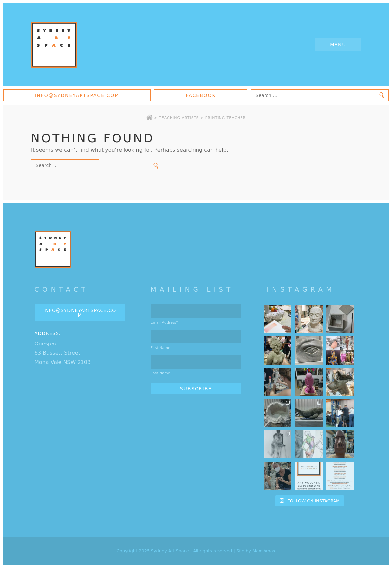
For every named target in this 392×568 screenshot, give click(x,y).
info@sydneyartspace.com (77, 95)
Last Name (161, 373)
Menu (338, 45)
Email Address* (164, 323)
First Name (161, 348)
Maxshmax (264, 551)
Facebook (201, 95)
